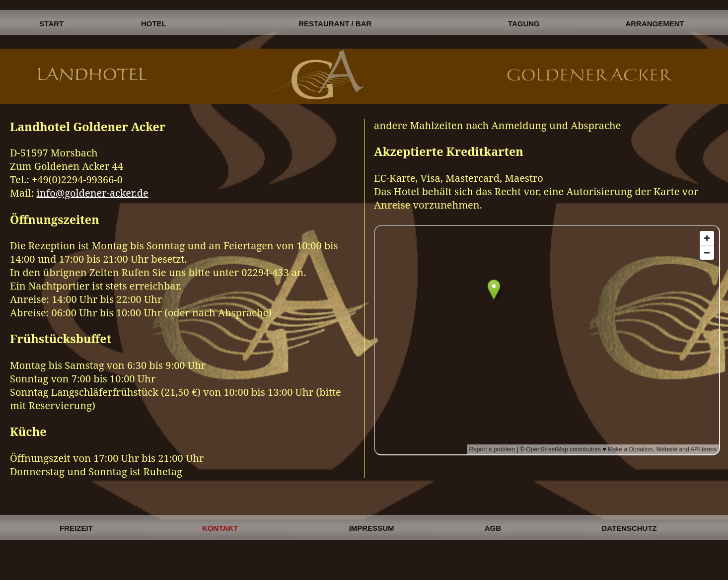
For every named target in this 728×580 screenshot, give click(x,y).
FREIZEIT (76, 528)
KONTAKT (220, 528)
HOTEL (154, 24)
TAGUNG (524, 24)
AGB (493, 528)
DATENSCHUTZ (629, 528)
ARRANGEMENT (655, 24)
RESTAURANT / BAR (335, 24)
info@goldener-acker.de (93, 193)
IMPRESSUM (372, 528)
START (51, 24)
